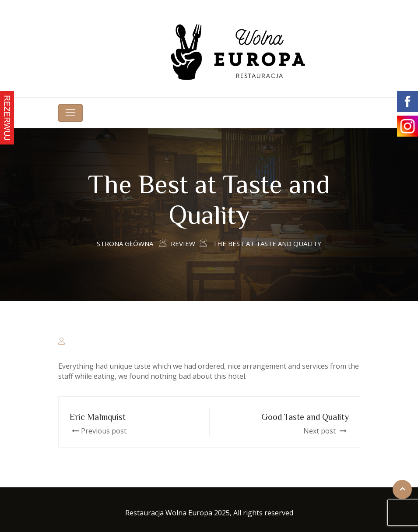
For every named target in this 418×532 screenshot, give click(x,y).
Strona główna (125, 243)
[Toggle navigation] (70, 113)
